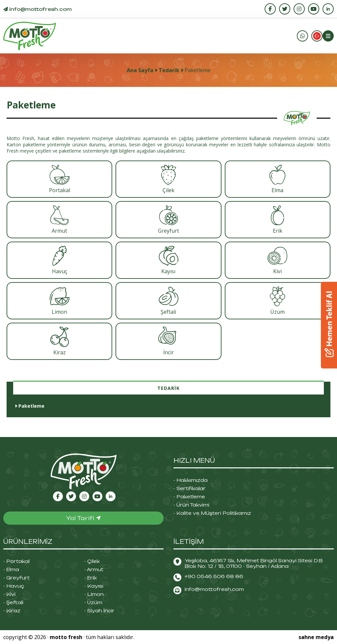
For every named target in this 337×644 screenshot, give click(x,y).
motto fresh (66, 637)
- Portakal (16, 561)
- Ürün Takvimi (191, 505)
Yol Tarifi (84, 518)
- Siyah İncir (99, 611)
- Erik (91, 578)
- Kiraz (12, 611)
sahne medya (316, 637)
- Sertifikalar (190, 488)
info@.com (38, 9)
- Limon (94, 594)
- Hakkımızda (191, 480)
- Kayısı (94, 586)
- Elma (11, 569)
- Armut (94, 569)
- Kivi (9, 594)
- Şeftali (13, 602)
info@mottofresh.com (214, 589)
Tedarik (169, 70)
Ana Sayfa (140, 70)
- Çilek (92, 561)
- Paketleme (189, 497)
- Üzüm (93, 602)
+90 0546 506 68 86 (214, 576)
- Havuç (14, 586)
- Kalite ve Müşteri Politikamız (212, 513)
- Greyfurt (16, 578)
